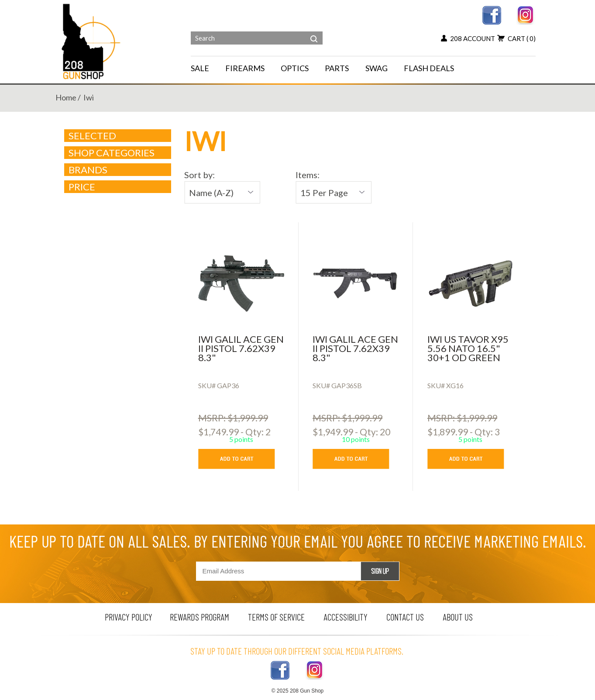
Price (118, 187)
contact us (405, 617)
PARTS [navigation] (337, 68)
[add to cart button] (243, 459)
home (66, 97)
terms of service (276, 617)
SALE (200, 68)
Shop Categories (118, 153)
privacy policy (129, 617)
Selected (92, 136)
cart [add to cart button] (516, 38)
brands (118, 170)
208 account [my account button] (468, 38)
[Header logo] (92, 41)
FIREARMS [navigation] (245, 68)
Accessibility (346, 617)
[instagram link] (526, 14)
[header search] (314, 32)
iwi (89, 97)
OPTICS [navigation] (295, 68)
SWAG (377, 68)
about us (458, 617)
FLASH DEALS (429, 68)
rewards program (199, 617)
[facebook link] (492, 14)
